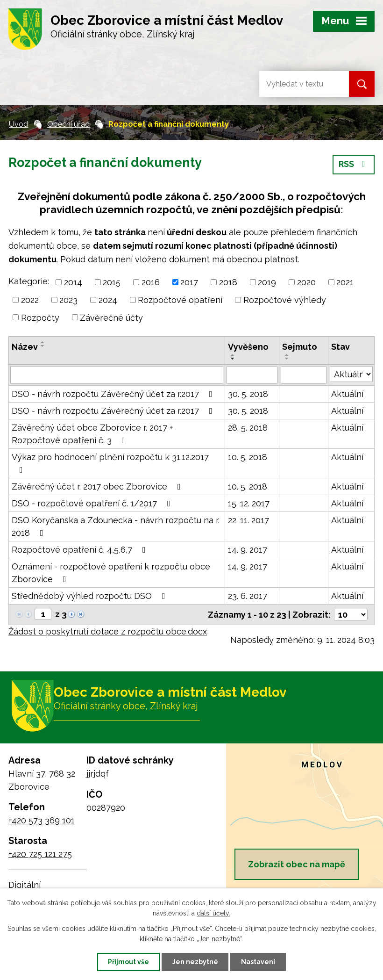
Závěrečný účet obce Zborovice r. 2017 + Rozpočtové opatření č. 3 (92, 434)
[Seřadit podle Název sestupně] (43, 346)
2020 (306, 282)
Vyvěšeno (248, 347)
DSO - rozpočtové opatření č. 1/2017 (93, 503)
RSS (354, 165)
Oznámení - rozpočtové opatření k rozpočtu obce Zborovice (111, 573)
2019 (267, 282)
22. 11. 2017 (248, 520)
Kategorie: (29, 281)
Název (25, 347)
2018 (228, 282)
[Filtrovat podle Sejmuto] (304, 375)
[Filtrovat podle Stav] (351, 374)
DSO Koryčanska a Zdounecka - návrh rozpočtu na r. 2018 (116, 526)
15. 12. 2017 (249, 503)
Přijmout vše (128, 962)
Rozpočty (40, 317)
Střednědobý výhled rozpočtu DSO (90, 596)
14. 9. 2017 (248, 550)
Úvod (18, 124)
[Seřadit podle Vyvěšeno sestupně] (233, 359)
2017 (189, 282)
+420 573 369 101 (42, 820)
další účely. (213, 913)
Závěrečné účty (111, 317)
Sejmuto (300, 347)
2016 (151, 282)
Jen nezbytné (195, 962)
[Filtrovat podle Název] (117, 375)
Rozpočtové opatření (180, 300)
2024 (108, 300)
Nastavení (259, 962)
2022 (30, 300)
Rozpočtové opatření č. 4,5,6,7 (81, 550)
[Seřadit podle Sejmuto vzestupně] (287, 355)
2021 (345, 282)
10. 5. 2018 (248, 457)
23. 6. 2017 (248, 596)
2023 (68, 300)
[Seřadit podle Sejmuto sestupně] (287, 359)
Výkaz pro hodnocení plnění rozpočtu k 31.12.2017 (110, 463)
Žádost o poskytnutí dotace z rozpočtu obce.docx (108, 631)
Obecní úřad (68, 124)
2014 (73, 282)
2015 (112, 282)
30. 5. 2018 (248, 394)
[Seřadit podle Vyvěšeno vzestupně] (233, 355)
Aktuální (347, 394)
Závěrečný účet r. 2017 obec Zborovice (98, 486)
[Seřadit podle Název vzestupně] (43, 342)
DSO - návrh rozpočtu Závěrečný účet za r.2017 (114, 394)
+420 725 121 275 (40, 854)
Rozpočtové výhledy (285, 300)
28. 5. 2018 (248, 428)
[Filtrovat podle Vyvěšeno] (252, 375)
